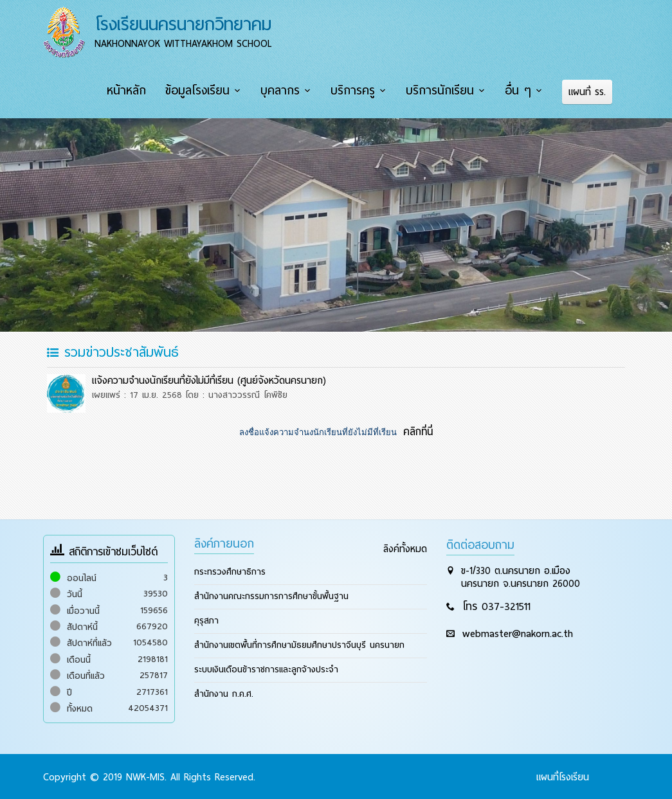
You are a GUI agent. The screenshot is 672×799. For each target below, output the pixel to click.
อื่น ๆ (519, 91)
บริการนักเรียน (442, 91)
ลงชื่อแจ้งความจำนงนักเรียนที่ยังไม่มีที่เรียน (319, 431)
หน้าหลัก (131, 91)
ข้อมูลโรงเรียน (201, 91)
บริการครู (355, 91)
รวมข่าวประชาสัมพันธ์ (114, 351)
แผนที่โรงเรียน (563, 776)
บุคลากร (283, 91)
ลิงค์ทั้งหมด (405, 548)
